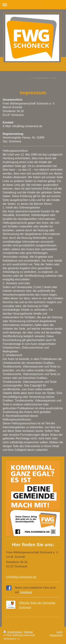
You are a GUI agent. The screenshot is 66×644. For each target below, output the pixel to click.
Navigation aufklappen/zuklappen (33, 5)
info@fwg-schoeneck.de (21, 577)
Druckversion (13, 632)
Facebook (26, 592)
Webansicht (56, 635)
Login (59, 632)
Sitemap (28, 632)
